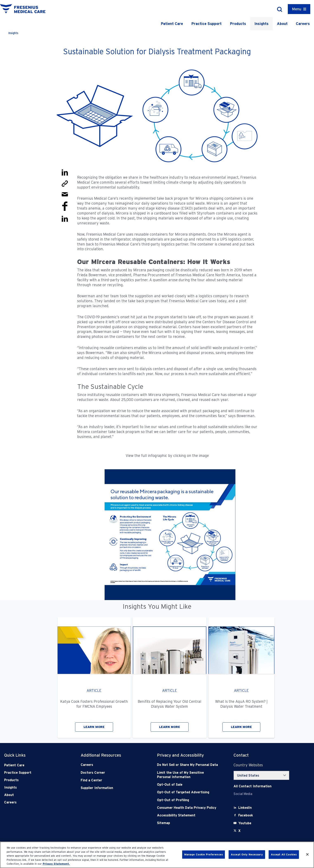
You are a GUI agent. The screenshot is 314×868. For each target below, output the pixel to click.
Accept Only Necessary (247, 854)
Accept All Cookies (284, 854)
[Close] (307, 854)
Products (238, 24)
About (282, 24)
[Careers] (111, 765)
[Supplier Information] (111, 788)
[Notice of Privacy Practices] (188, 775)
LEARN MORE (94, 727)
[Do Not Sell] (188, 765)
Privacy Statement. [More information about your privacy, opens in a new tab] (56, 864)
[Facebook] (246, 815)
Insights (261, 24)
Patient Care (172, 24)
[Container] (299, 9)
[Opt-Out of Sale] (188, 785)
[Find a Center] (111, 780)
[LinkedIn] (245, 808)
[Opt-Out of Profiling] (188, 800)
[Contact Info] (253, 786)
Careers (303, 24)
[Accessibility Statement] (188, 815)
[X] (239, 831)
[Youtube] (245, 823)
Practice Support (206, 24)
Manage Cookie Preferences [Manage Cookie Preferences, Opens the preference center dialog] (204, 854)
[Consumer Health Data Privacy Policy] (188, 808)
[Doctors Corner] (111, 773)
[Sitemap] (188, 823)
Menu (297, 9)
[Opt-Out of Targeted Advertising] (188, 792)
